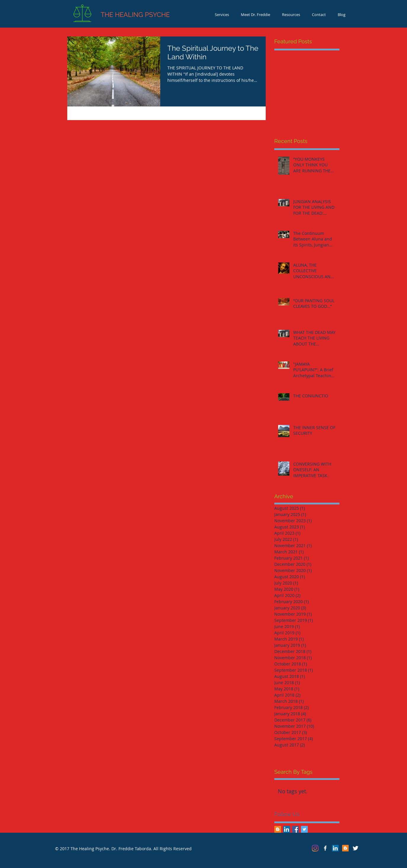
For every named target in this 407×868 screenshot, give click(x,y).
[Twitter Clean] (355, 848)
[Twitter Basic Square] (304, 829)
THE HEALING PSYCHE (125, 15)
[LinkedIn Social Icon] (287, 829)
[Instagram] (315, 848)
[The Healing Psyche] (325, 848)
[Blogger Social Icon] (278, 829)
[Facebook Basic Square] (295, 829)
